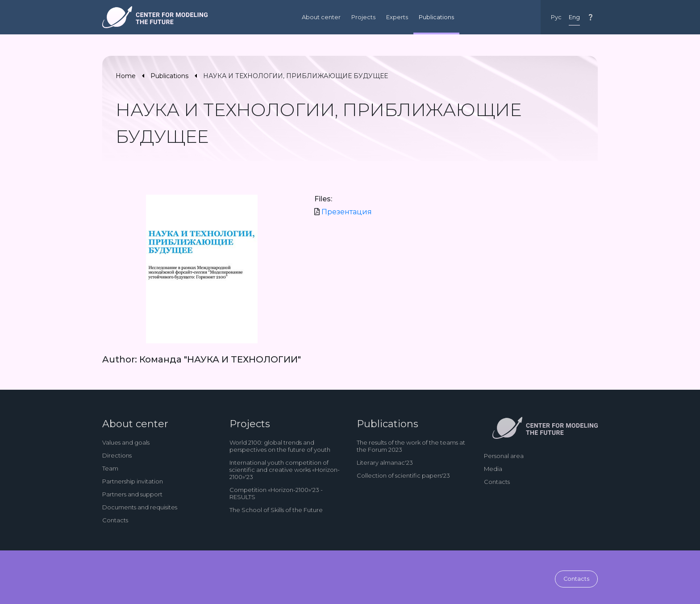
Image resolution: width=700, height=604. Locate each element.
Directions (117, 455)
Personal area (504, 456)
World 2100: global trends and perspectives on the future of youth (280, 446)
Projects (363, 17)
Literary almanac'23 (385, 462)
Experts (397, 17)
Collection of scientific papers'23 (403, 475)
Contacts (115, 520)
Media (493, 469)
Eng (574, 17)
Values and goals (126, 442)
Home (126, 76)
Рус (556, 17)
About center (321, 17)
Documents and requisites (140, 507)
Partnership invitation (133, 481)
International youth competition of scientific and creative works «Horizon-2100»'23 (285, 470)
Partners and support (132, 494)
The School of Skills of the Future (276, 510)
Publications (436, 17)
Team (110, 468)
